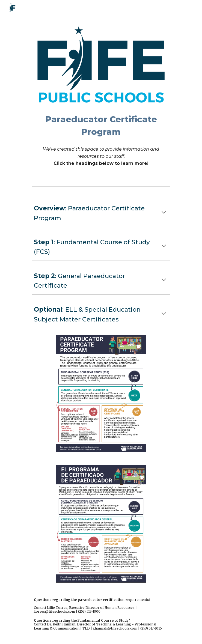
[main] (101, 126)
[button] (164, 213)
